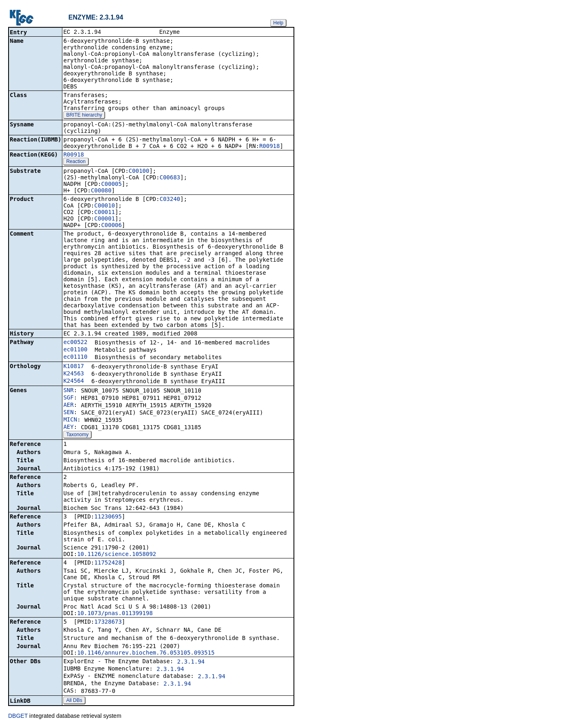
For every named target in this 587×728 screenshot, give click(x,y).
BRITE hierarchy (84, 116)
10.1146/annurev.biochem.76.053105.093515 (146, 653)
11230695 (108, 517)
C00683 (170, 178)
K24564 (74, 382)
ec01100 (75, 350)
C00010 (105, 206)
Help (278, 23)
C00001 (105, 219)
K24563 (74, 374)
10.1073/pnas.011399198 (115, 614)
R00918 (270, 147)
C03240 (170, 200)
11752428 (108, 563)
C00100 (139, 172)
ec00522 (75, 343)
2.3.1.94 (191, 662)
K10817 (74, 367)
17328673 (108, 622)
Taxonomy (77, 435)
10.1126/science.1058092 (117, 555)
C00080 (101, 191)
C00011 (105, 213)
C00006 (111, 226)
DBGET (18, 717)
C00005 (111, 185)
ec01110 (75, 357)
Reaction (76, 162)
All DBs (74, 701)
